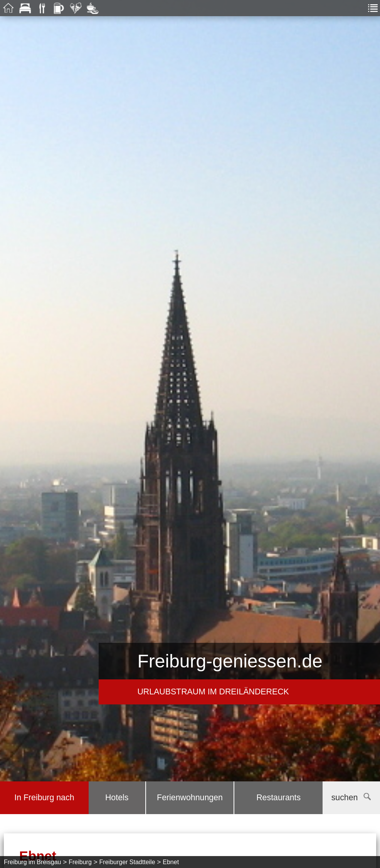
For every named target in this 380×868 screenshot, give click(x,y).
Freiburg (80, 862)
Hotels (117, 798)
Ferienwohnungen (190, 798)
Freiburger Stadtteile (127, 862)
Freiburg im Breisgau (33, 862)
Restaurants (278, 798)
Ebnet (171, 862)
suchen (351, 798)
